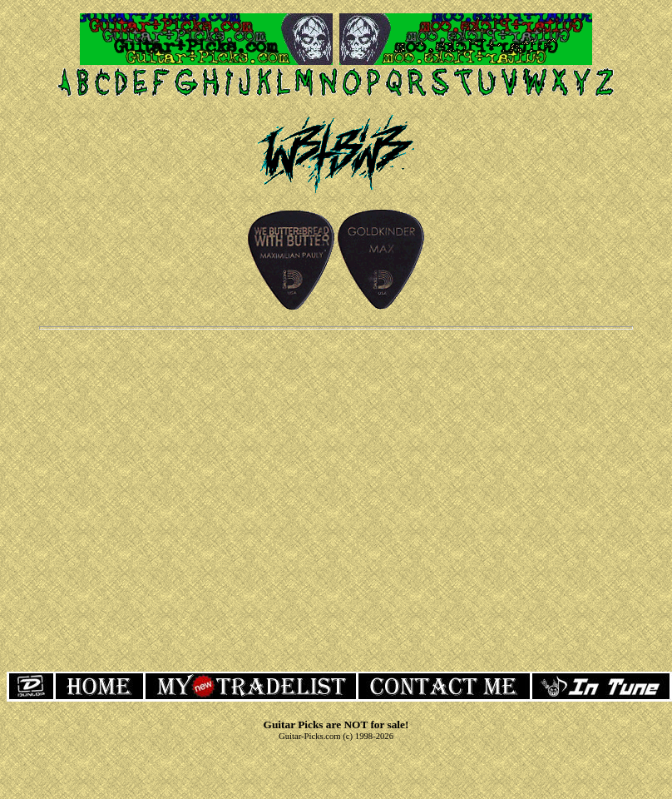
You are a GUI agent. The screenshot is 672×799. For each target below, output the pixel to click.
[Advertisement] (333, 499)
